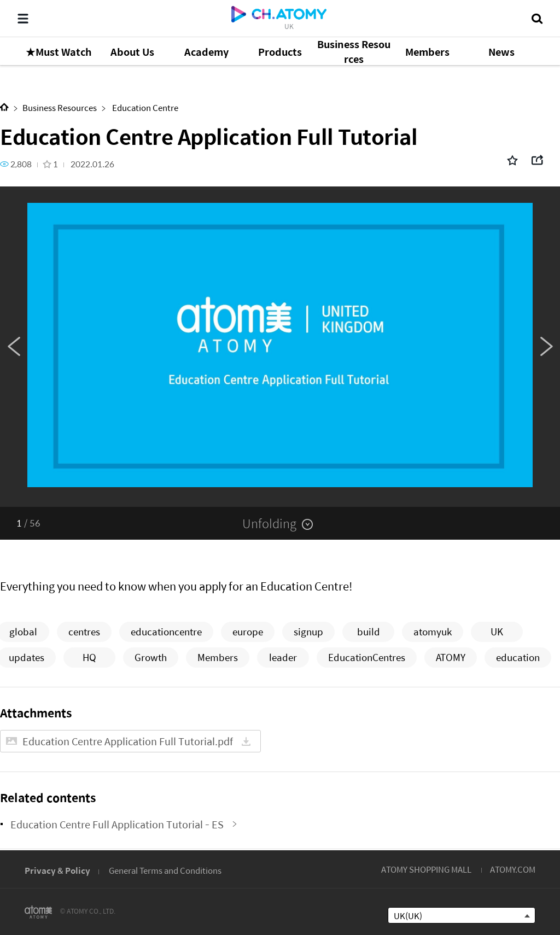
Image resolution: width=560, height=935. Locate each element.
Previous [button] (14, 347)
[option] (280, 347)
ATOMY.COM (513, 869)
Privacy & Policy (57, 870)
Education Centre (144, 107)
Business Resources (60, 107)
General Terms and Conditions (165, 870)
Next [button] (546, 347)
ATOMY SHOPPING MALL (426, 869)
